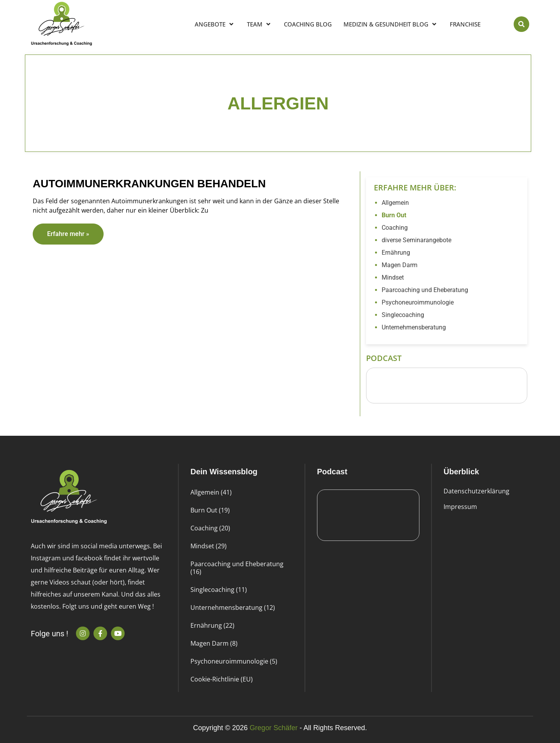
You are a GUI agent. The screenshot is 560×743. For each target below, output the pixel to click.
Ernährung (396, 253)
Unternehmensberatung (414, 327)
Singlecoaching (403, 315)
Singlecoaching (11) (219, 590)
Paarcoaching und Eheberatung (425, 290)
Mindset (393, 277)
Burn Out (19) (210, 510)
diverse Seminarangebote (416, 240)
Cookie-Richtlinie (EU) (222, 679)
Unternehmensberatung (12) (233, 607)
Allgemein (395, 203)
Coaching (395, 228)
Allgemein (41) (211, 492)
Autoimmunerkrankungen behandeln (149, 184)
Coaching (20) (210, 528)
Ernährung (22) (212, 625)
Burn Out (394, 215)
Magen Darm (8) (214, 643)
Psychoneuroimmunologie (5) (234, 661)
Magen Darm (400, 265)
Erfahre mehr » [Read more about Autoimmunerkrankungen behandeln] (68, 234)
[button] (521, 24)
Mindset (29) (209, 546)
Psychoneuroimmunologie (418, 302)
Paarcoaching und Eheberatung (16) (237, 568)
